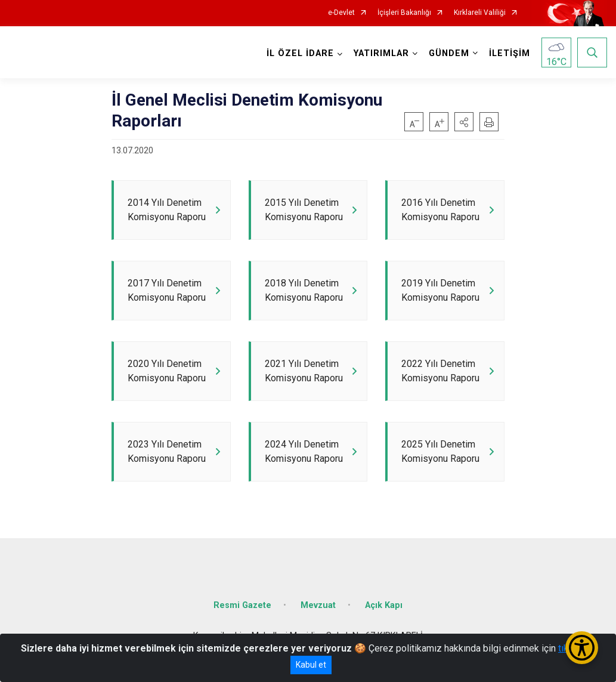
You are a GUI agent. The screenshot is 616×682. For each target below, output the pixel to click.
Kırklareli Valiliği (480, 13)
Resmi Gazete (242, 605)
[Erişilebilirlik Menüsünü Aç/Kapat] (582, 648)
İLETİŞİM (510, 53)
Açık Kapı (384, 605)
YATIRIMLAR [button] (381, 53)
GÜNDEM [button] (449, 53)
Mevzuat (318, 605)
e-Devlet (341, 13)
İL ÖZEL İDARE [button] (300, 53)
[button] (464, 122)
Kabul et (311, 665)
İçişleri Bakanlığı (404, 13)
